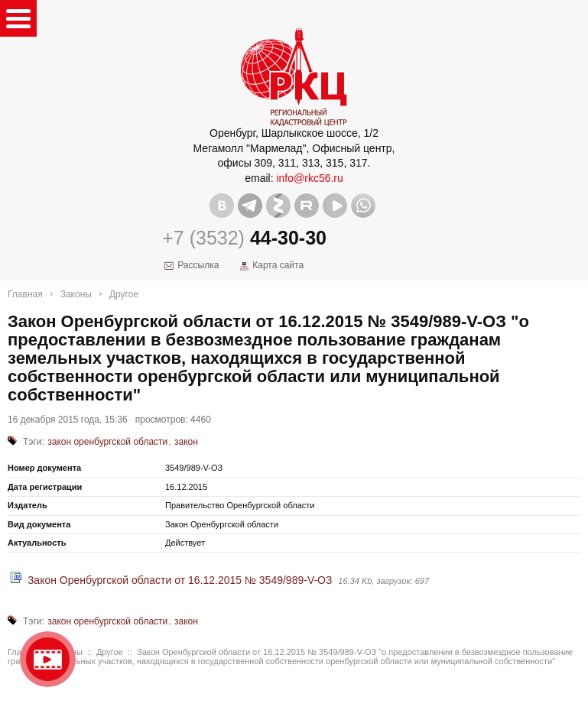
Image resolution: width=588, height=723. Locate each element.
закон (186, 442)
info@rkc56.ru (309, 178)
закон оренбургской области (107, 442)
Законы (76, 294)
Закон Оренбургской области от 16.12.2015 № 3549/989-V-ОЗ (180, 580)
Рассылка (198, 265)
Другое (124, 294)
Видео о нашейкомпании (48, 659)
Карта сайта (278, 265)
